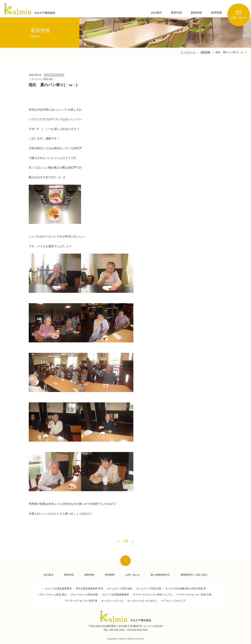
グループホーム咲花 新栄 (84, 595)
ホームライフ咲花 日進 (149, 589)
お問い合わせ (239, 11)
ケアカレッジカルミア (173, 601)
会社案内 (156, 13)
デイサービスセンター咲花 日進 (194, 595)
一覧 (125, 541)
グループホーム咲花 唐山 (53, 595)
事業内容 (176, 13)
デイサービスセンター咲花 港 (81, 601)
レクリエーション (54, 75)
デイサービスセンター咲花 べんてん (153, 595)
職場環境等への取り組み (194, 575)
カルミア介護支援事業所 (58, 589)
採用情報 (216, 13)
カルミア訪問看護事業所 (116, 595)
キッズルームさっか (112, 601)
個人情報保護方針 (160, 575)
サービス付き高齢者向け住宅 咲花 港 (185, 589)
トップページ (188, 52)
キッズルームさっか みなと (142, 601)
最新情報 (196, 13)
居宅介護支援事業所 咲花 (89, 589)
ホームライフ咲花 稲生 (42, 79)
